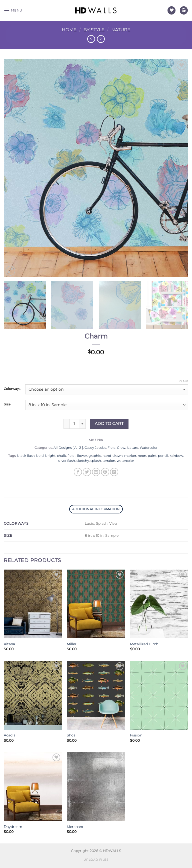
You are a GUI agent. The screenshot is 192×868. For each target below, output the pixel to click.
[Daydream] (33, 787)
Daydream (13, 827)
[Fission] (159, 695)
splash (96, 461)
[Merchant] (96, 787)
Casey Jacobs (95, 448)
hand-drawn (113, 456)
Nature (121, 30)
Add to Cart (109, 424)
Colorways (12, 389)
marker (130, 456)
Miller (72, 644)
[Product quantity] (74, 424)
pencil (163, 456)
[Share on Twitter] (87, 472)
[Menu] (13, 10)
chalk (61, 456)
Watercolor (149, 448)
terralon (109, 461)
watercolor (125, 461)
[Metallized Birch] (159, 604)
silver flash (66, 461)
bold (40, 456)
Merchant (75, 827)
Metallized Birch (144, 644)
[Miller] (96, 604)
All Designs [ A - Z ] (68, 448)
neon (142, 456)
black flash (26, 456)
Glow (121, 448)
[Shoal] (96, 695)
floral (71, 456)
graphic (95, 456)
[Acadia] (33, 695)
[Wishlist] (171, 10)
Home (69, 30)
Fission (136, 735)
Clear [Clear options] (184, 381)
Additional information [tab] (96, 509)
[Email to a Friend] (96, 472)
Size (7, 404)
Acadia (10, 735)
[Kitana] (33, 604)
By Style (94, 30)
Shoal (72, 735)
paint (152, 456)
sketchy (83, 461)
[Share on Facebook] (78, 472)
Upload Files (96, 860)
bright (50, 456)
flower (82, 456)
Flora (111, 448)
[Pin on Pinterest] (105, 472)
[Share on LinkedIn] (114, 472)
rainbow (176, 456)
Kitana (9, 644)
